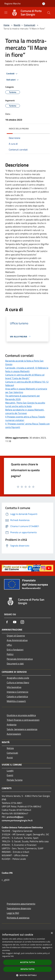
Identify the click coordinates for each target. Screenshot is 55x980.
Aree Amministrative (17, 640)
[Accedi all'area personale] (44, 4)
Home (6, 25)
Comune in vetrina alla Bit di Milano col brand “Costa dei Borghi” (25, 376)
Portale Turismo (15, 780)
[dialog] (27, 955)
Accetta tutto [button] (27, 962)
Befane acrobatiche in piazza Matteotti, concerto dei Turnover (25, 411)
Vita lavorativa (14, 687)
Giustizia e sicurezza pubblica (21, 715)
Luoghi (10, 771)
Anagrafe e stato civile (18, 678)
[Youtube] (15, 622)
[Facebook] (7, 622)
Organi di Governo (16, 636)
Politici (10, 654)
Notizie (10, 748)
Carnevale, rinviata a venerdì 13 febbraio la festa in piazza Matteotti (27, 369)
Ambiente (12, 725)
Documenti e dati (15, 664)
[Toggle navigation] (6, 13)
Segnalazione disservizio (19, 908)
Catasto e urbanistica (17, 696)
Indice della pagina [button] (19, 129)
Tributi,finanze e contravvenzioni (23, 720)
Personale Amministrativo (20, 659)
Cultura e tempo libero (18, 682)
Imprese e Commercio (17, 692)
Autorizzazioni (14, 734)
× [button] (52, 933)
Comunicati (30, 25)
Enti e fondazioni (15, 650)
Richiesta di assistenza (18, 918)
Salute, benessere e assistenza (22, 729)
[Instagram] (22, 622)
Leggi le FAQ (13, 913)
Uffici (9, 645)
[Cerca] (49, 13)
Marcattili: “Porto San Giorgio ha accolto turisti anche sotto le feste (25, 404)
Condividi (12, 74)
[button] (28, 975)
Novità (17, 25)
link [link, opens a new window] (12, 956)
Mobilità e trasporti (16, 701)
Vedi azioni (13, 80)
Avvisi (10, 757)
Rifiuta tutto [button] (27, 969)
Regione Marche (12, 3)
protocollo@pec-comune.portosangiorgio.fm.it (17, 819)
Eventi (10, 775)
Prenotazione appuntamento (21, 904)
